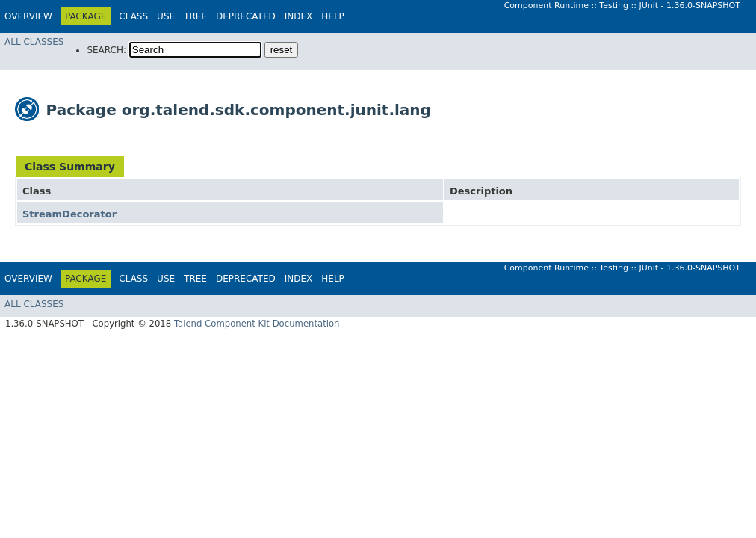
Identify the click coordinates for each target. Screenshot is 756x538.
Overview (28, 16)
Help (333, 16)
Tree (195, 16)
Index (299, 16)
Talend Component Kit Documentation (257, 324)
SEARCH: (106, 50)
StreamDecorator (69, 214)
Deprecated (246, 16)
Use (166, 16)
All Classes (34, 42)
